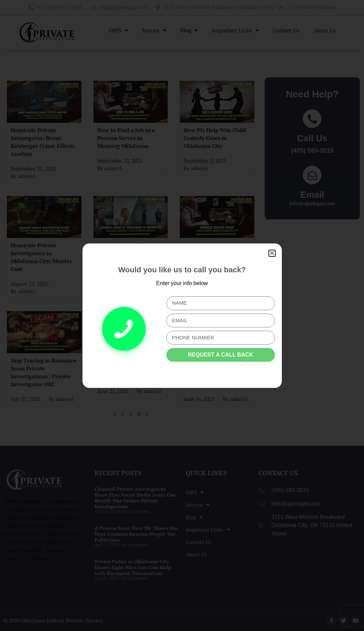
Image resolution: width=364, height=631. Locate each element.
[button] (272, 253)
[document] (182, 315)
